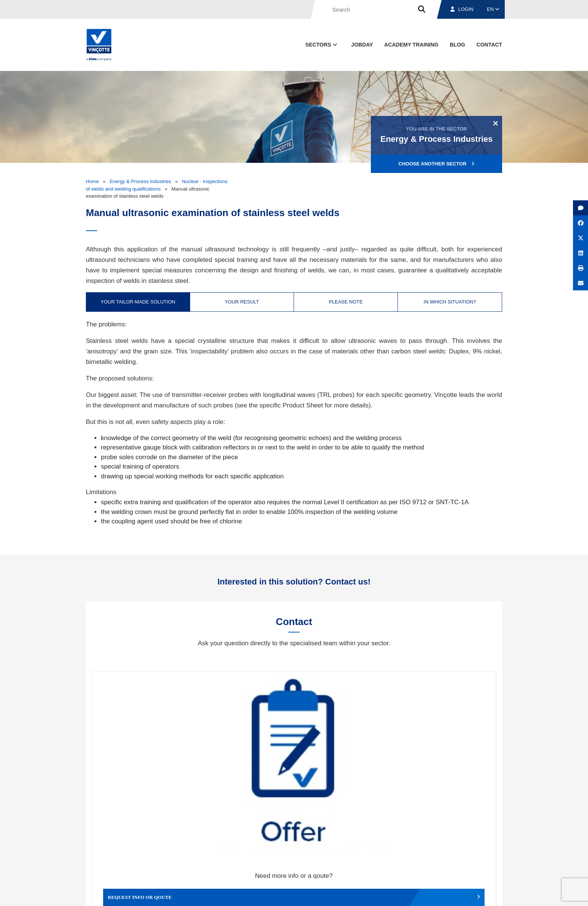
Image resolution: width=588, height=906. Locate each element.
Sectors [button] (322, 45)
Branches (411, 859)
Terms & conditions (339, 893)
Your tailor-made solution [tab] (138, 302)
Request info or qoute (142, 757)
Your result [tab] (242, 302)
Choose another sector (437, 164)
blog (457, 45)
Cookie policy (449, 893)
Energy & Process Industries (140, 181)
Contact (489, 859)
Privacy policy (483, 893)
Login (462, 9)
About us (367, 859)
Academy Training (412, 45)
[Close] (496, 123)
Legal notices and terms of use (397, 893)
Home (92, 181)
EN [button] (493, 9)
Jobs (451, 859)
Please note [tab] (346, 302)
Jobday (362, 45)
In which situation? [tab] (450, 302)
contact (489, 45)
